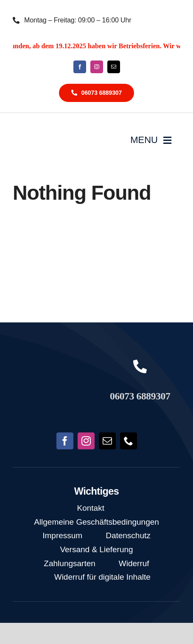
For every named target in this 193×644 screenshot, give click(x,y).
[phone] (129, 441)
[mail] (114, 67)
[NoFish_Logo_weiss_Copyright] (48, 131)
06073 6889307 (140, 396)
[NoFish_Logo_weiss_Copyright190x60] (53, 369)
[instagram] (97, 67)
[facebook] (80, 67)
